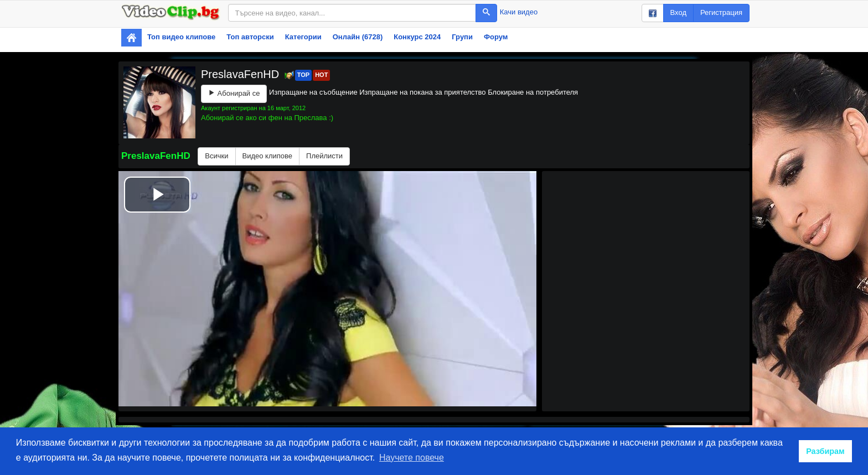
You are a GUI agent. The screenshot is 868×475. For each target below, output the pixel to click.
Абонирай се (234, 93)
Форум (496, 37)
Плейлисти (324, 156)
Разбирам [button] (825, 451)
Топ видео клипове (181, 37)
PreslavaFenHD (242, 74)
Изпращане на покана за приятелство (422, 92)
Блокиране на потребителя (533, 92)
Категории (303, 37)
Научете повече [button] (412, 458)
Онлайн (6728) (358, 37)
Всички (216, 156)
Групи (462, 37)
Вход (678, 12)
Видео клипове (268, 156)
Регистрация (721, 12)
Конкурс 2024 (417, 37)
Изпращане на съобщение (313, 92)
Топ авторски (250, 37)
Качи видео (519, 12)
